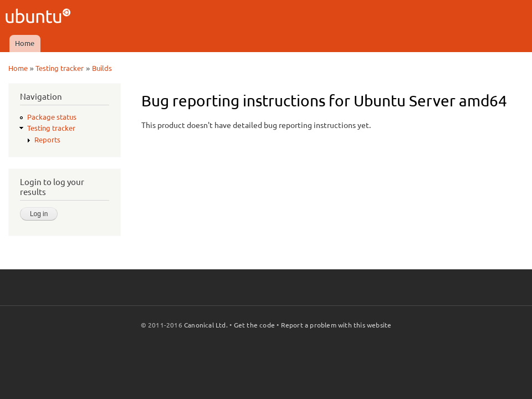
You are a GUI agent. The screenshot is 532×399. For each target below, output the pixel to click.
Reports (47, 140)
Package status (52, 117)
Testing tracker (60, 68)
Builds (102, 68)
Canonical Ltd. (206, 325)
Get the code (254, 325)
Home (25, 43)
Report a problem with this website (336, 325)
